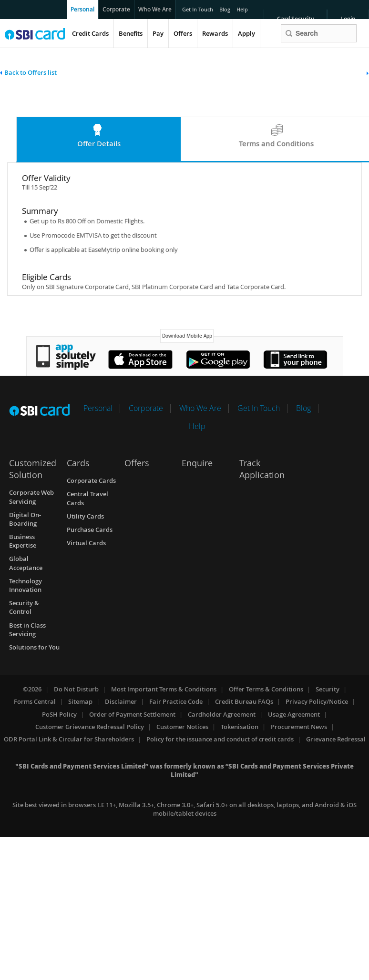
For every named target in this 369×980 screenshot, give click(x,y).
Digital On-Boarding (25, 519)
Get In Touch (198, 8)
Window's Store (295, 360)
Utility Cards (85, 516)
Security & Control (24, 607)
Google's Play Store (218, 360)
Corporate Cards (91, 480)
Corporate (116, 9)
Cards (78, 463)
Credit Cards (90, 33)
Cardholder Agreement (222, 714)
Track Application (262, 469)
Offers (183, 33)
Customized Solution (33, 469)
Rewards (215, 33)
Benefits (131, 33)
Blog (225, 8)
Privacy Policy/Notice (317, 701)
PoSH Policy (59, 714)
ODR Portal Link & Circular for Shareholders (69, 739)
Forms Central (35, 701)
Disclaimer (121, 701)
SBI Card (39, 410)
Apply (246, 33)
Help (243, 8)
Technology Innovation (26, 585)
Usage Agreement (294, 714)
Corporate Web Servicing (31, 497)
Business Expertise (23, 541)
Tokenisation (240, 727)
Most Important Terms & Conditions (164, 689)
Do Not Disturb (76, 689)
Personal (82, 9)
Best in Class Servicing (27, 630)
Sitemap (80, 701)
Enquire (197, 463)
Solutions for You (34, 647)
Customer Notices (182, 727)
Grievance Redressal (336, 739)
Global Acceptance (26, 563)
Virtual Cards (86, 543)
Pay (158, 33)
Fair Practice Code (176, 701)
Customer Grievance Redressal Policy (90, 727)
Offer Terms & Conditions (266, 689)
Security (328, 689)
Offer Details (99, 144)
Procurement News (299, 727)
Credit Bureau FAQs (244, 701)
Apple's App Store (140, 360)
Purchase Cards (90, 530)
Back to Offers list (31, 72)
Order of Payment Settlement (132, 714)
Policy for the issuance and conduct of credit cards (220, 739)
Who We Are (155, 9)
